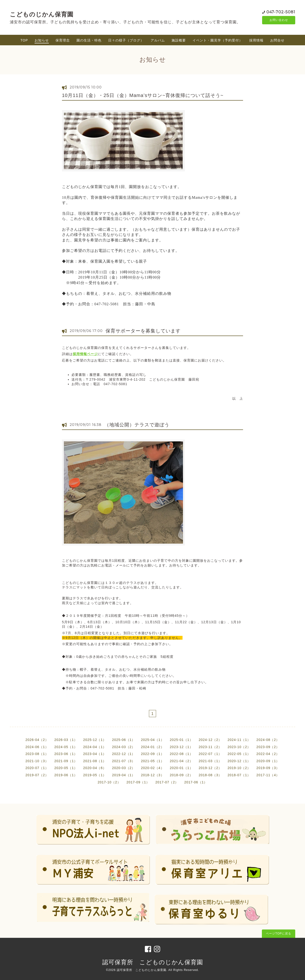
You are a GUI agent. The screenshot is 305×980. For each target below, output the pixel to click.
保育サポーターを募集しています (143, 331)
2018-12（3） (152, 775)
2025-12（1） (95, 740)
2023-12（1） (181, 747)
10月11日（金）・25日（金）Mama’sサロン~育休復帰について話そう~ (143, 95)
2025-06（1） (124, 740)
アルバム (158, 40)
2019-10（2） (239, 768)
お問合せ (277, 40)
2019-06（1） (66, 775)
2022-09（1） (152, 754)
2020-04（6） (95, 768)
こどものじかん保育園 (42, 14)
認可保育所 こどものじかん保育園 (153, 962)
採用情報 (256, 40)
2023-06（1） (66, 754)
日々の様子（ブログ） (126, 40)
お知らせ (42, 40)
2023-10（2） (239, 747)
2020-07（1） (37, 768)
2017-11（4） (268, 775)
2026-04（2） (37, 740)
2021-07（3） (124, 761)
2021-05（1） (152, 761)
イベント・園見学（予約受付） (218, 40)
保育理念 (63, 40)
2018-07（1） (239, 775)
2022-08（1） (181, 754)
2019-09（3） (268, 768)
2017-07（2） (167, 782)
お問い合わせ (279, 20)
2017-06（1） (196, 782)
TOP (24, 40)
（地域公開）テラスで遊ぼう (137, 425)
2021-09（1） (66, 761)
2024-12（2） (210, 740)
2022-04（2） (268, 754)
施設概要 (179, 40)
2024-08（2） (268, 740)
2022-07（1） (210, 754)
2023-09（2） (268, 747)
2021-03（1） (210, 761)
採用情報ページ (85, 354)
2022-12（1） (124, 754)
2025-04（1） (152, 740)
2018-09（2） (181, 775)
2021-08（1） (95, 761)
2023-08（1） (37, 754)
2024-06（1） (37, 747)
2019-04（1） (124, 775)
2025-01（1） (181, 740)
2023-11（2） (210, 747)
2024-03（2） (124, 747)
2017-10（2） (109, 782)
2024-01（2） (152, 747)
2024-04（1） (95, 747)
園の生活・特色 (89, 40)
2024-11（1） (239, 740)
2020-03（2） (124, 768)
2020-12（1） (239, 761)
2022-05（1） (239, 754)
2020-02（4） (152, 768)
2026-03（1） (66, 740)
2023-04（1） (95, 754)
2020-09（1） (268, 761)
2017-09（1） (138, 782)
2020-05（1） (66, 768)
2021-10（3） (37, 761)
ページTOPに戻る (278, 934)
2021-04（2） (181, 761)
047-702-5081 (281, 12)
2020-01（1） (181, 768)
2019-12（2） (210, 768)
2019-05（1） (95, 775)
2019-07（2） (37, 775)
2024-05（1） (66, 747)
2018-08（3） (210, 775)
